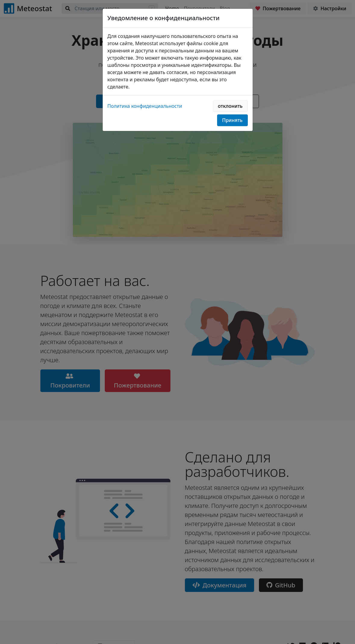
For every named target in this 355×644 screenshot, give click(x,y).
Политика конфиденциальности (145, 106)
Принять (232, 120)
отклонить (230, 106)
